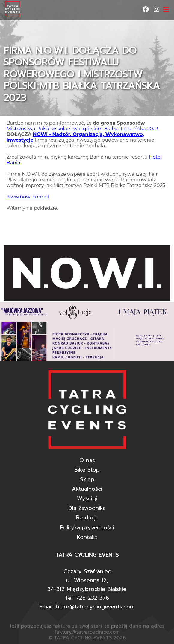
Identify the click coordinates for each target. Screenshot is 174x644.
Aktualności (87, 489)
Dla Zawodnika (87, 508)
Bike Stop (87, 470)
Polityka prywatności (87, 527)
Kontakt (87, 537)
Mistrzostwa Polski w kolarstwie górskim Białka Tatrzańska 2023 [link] (83, 129)
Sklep (87, 479)
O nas (87, 460)
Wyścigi (87, 498)
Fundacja (87, 518)
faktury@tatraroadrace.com (87, 632)
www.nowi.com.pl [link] (28, 197)
